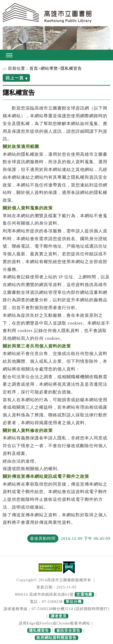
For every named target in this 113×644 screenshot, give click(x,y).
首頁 (34, 68)
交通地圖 (84, 594)
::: (5, 68)
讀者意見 (59, 616)
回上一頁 (15, 78)
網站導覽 (49, 68)
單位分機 (74, 602)
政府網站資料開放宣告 (56, 638)
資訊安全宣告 (68, 631)
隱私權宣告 (71, 68)
